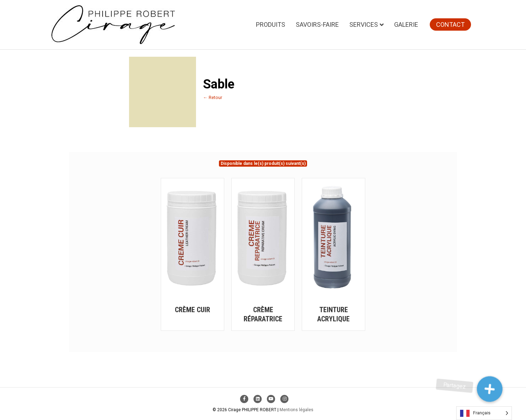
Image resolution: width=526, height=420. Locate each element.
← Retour (213, 97)
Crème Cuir (192, 310)
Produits (271, 24)
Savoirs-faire (317, 24)
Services (364, 24)
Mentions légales (296, 410)
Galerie (406, 24)
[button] (490, 389)
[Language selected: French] (484, 413)
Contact (450, 24)
